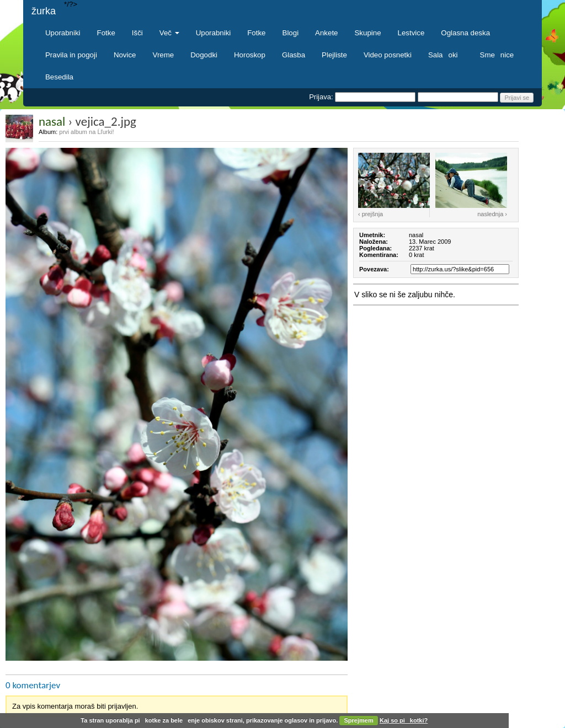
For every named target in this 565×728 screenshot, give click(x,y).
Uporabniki (63, 33)
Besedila (59, 77)
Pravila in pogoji (71, 55)
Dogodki (204, 55)
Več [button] (169, 33)
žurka (44, 11)
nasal (52, 121)
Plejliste (334, 55)
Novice (125, 55)
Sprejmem (359, 720)
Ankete (326, 33)
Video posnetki (388, 55)
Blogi (291, 33)
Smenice (497, 55)
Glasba (294, 55)
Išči (137, 33)
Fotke (106, 33)
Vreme (164, 55)
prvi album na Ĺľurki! (86, 132)
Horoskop (250, 55)
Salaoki (446, 55)
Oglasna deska (465, 33)
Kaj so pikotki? (404, 720)
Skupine (368, 33)
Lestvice (411, 33)
